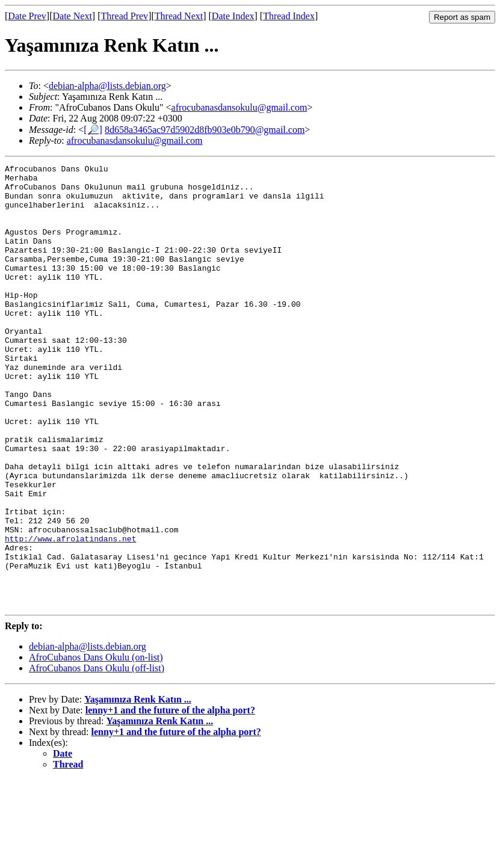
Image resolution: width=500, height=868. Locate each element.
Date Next (73, 16)
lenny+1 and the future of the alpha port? (170, 799)
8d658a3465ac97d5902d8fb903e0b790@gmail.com (205, 130)
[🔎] (93, 130)
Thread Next (179, 16)
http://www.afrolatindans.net (70, 614)
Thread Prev (124, 16)
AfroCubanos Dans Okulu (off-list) (97, 756)
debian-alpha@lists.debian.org (107, 86)
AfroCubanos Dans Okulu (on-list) (96, 746)
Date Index (233, 16)
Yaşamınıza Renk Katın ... (138, 788)
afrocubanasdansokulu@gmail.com (239, 107)
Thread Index (289, 16)
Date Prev (27, 16)
